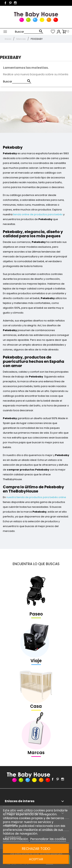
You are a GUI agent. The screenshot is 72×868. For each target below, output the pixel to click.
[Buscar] (34, 32)
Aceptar (36, 859)
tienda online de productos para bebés (38, 214)
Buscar (19, 32)
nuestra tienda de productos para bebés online (36, 497)
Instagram (15, 3)
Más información (16, 839)
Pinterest (10, 3)
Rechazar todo (36, 849)
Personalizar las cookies (48, 839)
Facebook (5, 3)
